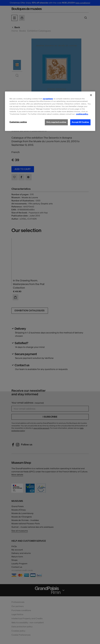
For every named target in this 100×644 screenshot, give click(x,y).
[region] (50, 111)
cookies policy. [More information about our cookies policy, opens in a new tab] (82, 114)
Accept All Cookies (80, 122)
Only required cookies (56, 122)
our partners (48, 99)
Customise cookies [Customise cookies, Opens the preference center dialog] (18, 122)
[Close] (91, 95)
